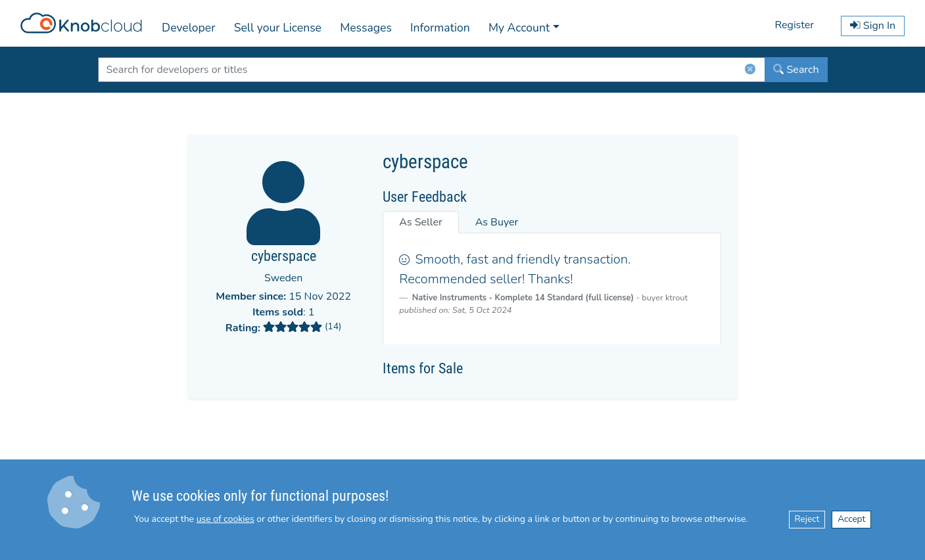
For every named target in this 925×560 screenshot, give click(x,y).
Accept (851, 519)
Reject (807, 519)
